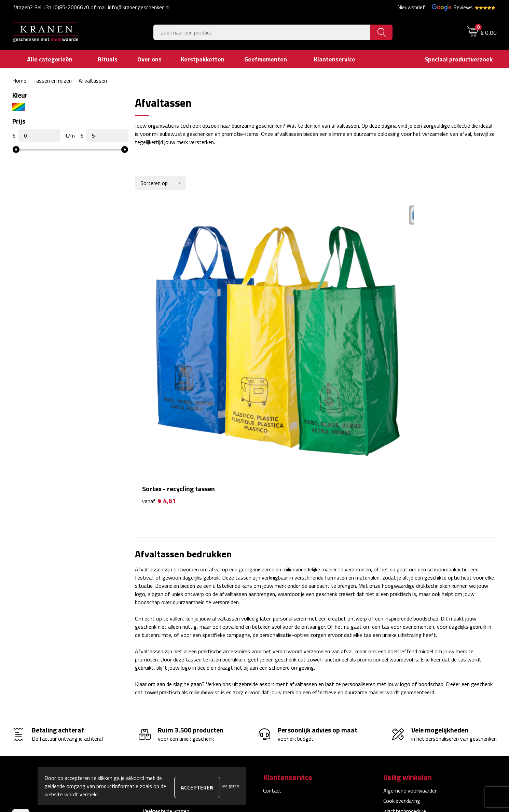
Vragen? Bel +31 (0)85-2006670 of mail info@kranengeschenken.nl (92, 7)
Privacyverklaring (403, 665)
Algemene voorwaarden (410, 623)
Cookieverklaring (402, 633)
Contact (272, 623)
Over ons (153, 623)
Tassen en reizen (52, 81)
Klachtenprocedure (405, 644)
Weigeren (230, 786)
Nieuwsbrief (411, 7)
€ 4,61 (159, 334)
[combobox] (262, 32)
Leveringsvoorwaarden (409, 654)
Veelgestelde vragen (166, 644)
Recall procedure (402, 675)
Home (19, 81)
